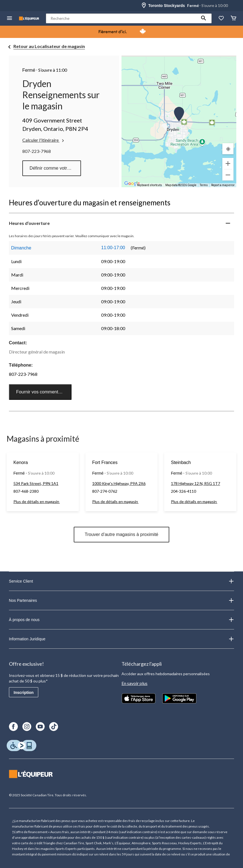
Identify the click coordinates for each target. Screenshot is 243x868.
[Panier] (234, 19)
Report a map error (223, 185)
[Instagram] (27, 727)
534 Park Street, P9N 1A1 (36, 483)
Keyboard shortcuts (150, 185)
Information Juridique (121, 639)
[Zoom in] (228, 163)
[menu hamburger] (9, 19)
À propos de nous (121, 620)
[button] (204, 18)
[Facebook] (13, 727)
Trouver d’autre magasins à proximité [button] (121, 534)
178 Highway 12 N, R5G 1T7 (196, 483)
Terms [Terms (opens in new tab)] (204, 185)
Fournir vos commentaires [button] (42, 392)
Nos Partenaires (121, 600)
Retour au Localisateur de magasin (49, 46)
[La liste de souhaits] (221, 19)
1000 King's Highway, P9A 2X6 (119, 483)
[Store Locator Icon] (144, 6)
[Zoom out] (228, 175)
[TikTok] (54, 727)
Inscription (24, 693)
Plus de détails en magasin (37, 502)
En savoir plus (134, 683)
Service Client (121, 581)
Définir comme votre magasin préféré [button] (55, 168)
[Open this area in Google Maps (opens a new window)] (132, 184)
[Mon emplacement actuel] (228, 149)
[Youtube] (40, 727)
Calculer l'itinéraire (44, 140)
